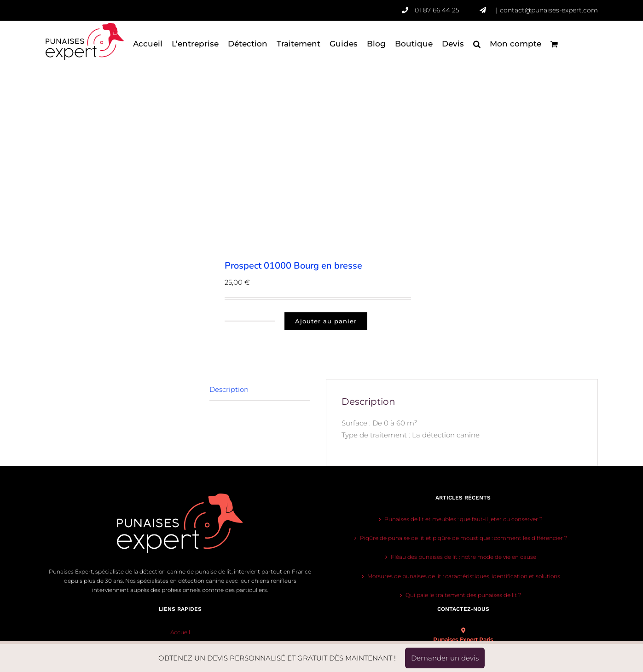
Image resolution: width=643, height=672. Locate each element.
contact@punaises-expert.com (549, 10)
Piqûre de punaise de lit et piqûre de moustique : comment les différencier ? (464, 538)
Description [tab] (229, 389)
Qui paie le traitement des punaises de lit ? (463, 595)
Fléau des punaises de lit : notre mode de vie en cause (463, 557)
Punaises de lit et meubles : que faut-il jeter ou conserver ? (463, 519)
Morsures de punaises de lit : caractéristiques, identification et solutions (464, 576)
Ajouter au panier (326, 321)
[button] (477, 44)
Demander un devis (445, 658)
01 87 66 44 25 (447, 10)
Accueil (180, 632)
